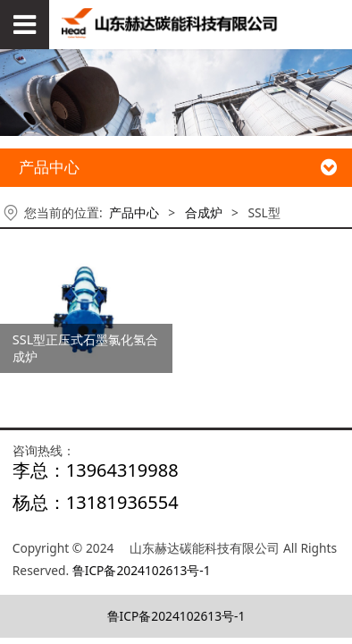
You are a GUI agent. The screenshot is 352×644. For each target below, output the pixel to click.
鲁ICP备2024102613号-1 (142, 570)
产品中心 (134, 212)
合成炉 (204, 212)
